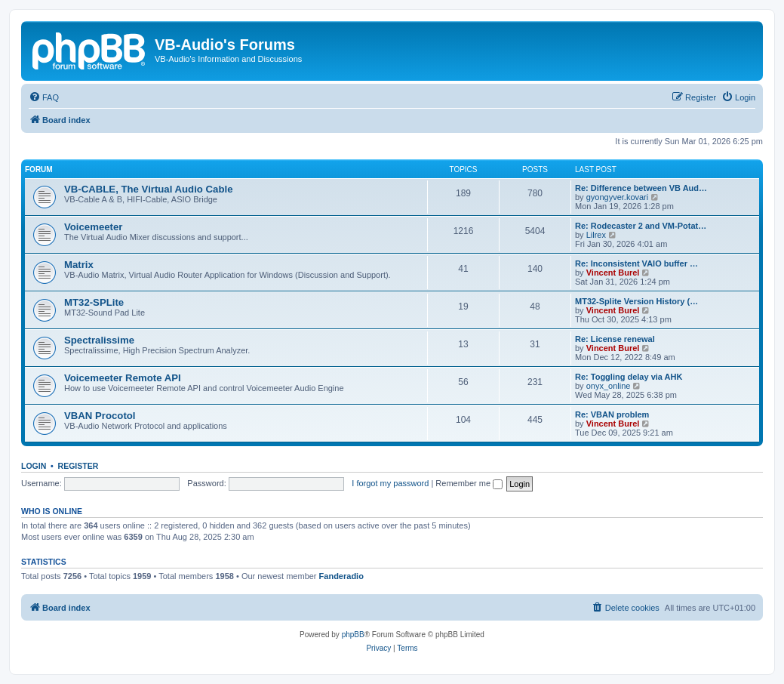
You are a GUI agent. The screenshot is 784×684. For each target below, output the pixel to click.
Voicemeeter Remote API (123, 378)
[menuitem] (44, 97)
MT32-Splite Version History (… (636, 301)
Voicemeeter (93, 227)
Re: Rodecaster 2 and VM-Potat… (641, 226)
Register (78, 466)
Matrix (79, 265)
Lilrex (596, 235)
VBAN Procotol (100, 416)
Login (34, 466)
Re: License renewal (615, 339)
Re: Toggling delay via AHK (629, 377)
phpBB (353, 635)
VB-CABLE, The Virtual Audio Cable (148, 189)
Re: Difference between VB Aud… (641, 188)
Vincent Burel (613, 273)
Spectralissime (99, 340)
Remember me (469, 483)
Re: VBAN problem (612, 414)
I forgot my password (390, 483)
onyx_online (609, 386)
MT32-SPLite (94, 302)
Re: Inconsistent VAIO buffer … (636, 263)
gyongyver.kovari (618, 197)
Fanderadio (341, 576)
